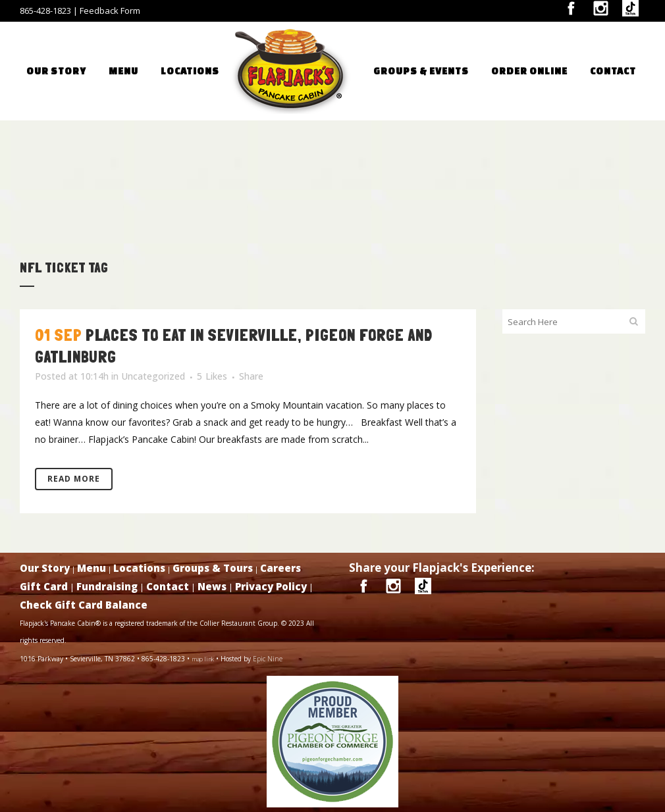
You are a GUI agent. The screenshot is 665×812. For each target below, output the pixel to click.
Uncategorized (153, 376)
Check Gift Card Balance (84, 605)
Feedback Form (110, 11)
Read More (74, 479)
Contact (168, 586)
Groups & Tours (213, 568)
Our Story (45, 568)
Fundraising (107, 586)
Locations (139, 568)
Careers (280, 568)
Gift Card (44, 586)
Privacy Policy (271, 586)
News (212, 586)
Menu (92, 568)
